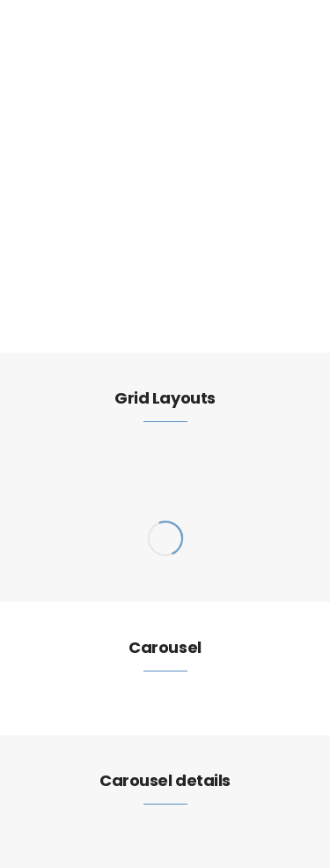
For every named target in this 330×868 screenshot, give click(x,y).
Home (43, 244)
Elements (94, 244)
